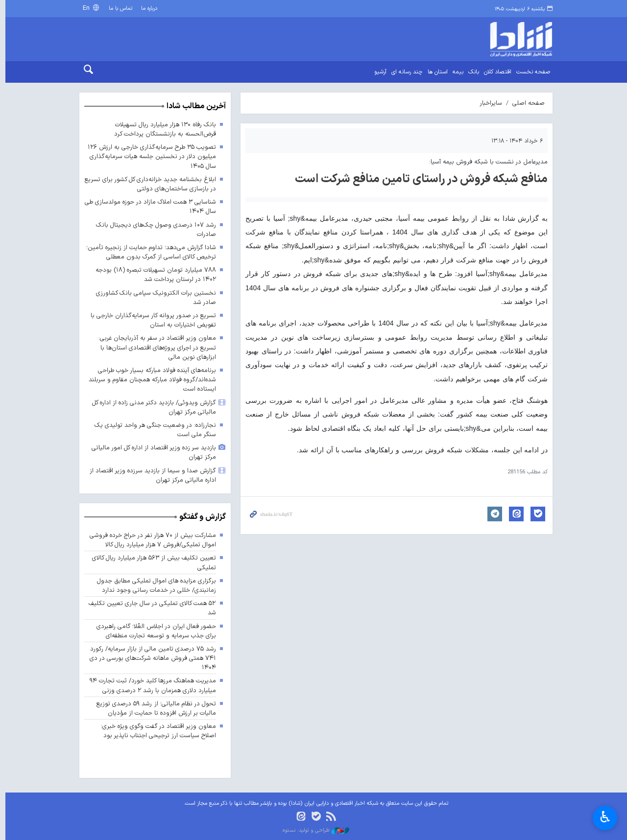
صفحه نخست (531, 72)
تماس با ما (118, 9)
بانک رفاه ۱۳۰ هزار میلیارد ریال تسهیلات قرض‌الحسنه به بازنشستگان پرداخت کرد (163, 129)
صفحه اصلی (526, 103)
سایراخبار (488, 103)
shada (495, 39)
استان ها (435, 72)
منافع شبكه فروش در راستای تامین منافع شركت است (419, 179)
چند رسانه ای (405, 72)
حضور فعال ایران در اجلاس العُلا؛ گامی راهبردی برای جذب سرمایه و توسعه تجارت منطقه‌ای (154, 631)
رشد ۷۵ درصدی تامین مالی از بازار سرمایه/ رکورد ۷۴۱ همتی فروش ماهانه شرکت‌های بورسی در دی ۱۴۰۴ (150, 658)
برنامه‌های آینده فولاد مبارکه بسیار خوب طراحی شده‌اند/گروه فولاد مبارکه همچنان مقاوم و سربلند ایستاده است (149, 380)
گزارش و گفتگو (200, 517)
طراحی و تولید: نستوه (313, 831)
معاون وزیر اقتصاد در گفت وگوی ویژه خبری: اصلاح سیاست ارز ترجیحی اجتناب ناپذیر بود (156, 731)
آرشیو (378, 72)
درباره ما (147, 9)
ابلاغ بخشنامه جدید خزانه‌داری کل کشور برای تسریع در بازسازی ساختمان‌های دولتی (148, 184)
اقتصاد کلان (495, 72)
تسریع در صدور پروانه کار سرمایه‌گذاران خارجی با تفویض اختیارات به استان (151, 320)
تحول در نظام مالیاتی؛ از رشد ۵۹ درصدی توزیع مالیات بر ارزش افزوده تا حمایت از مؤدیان (153, 708)
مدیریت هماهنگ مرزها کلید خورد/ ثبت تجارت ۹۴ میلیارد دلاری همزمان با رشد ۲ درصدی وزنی (150, 686)
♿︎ (605, 817)
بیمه (456, 72)
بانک (471, 72)
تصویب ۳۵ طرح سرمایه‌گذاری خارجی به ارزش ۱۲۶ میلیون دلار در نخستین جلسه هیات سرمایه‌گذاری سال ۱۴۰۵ (149, 156)
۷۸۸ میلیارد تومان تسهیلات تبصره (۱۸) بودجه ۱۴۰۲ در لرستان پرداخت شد (153, 275)
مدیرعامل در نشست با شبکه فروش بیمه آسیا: (486, 162)
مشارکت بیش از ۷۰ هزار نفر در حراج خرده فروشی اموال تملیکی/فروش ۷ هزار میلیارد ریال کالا (150, 540)
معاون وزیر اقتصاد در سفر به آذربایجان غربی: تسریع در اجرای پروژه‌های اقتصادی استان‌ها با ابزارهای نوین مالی (155, 348)
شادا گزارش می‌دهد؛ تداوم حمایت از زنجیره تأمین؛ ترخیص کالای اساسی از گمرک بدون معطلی (148, 252)
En (85, 8)
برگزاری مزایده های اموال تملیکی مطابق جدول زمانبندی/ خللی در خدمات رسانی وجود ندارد (153, 585)
